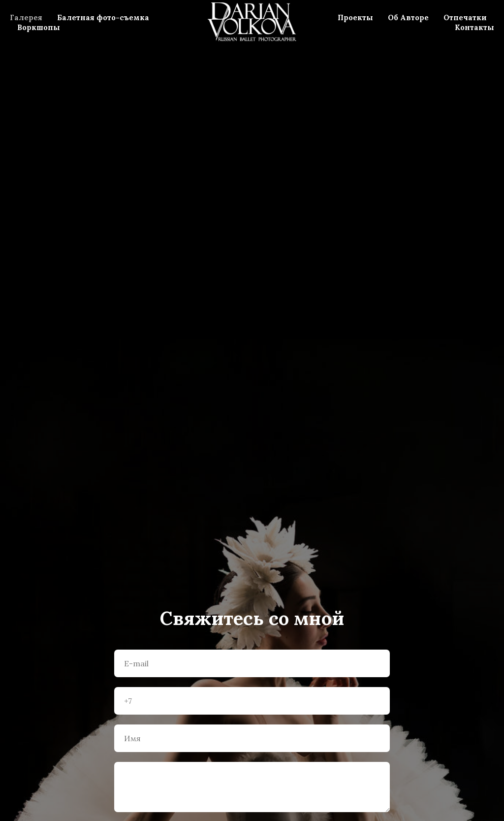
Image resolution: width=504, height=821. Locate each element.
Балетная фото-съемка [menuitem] (103, 17)
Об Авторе (408, 17)
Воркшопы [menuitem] (39, 27)
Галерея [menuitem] (26, 17)
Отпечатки (465, 17)
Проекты (355, 17)
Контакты (474, 27)
